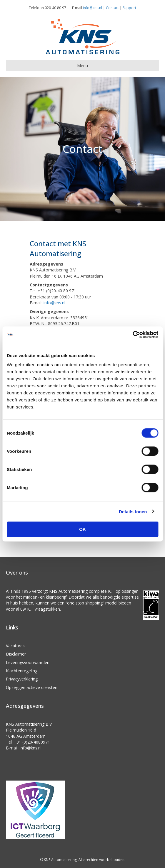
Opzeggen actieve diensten (32, 687)
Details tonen (133, 511)
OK (82, 529)
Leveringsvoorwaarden (28, 662)
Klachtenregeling (22, 671)
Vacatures (15, 646)
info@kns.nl (92, 8)
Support (129, 8)
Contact (112, 8)
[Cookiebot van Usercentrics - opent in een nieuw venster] (132, 335)
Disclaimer (16, 654)
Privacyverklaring (22, 679)
